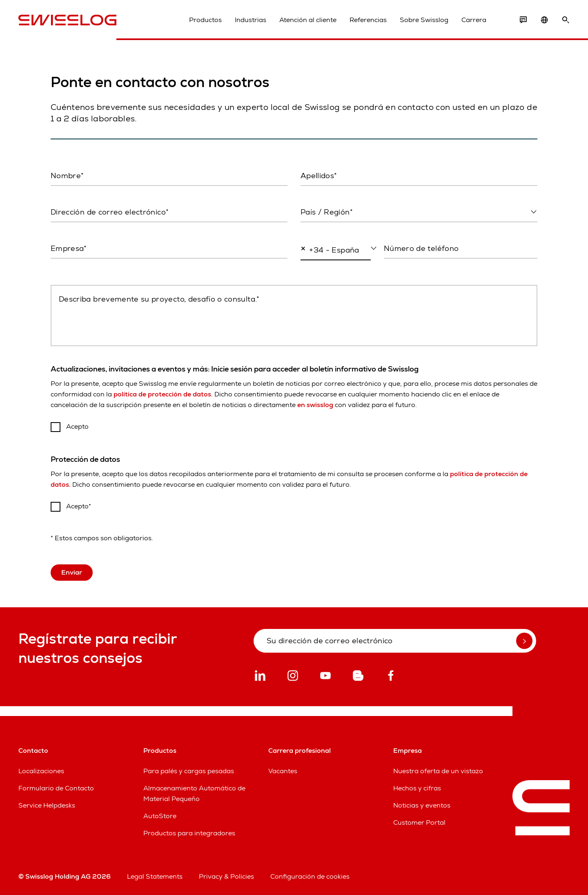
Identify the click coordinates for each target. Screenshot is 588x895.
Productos (205, 20)
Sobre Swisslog (424, 20)
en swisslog (315, 405)
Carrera (474, 20)
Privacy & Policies (226, 876)
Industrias (251, 20)
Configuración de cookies (310, 876)
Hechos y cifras (417, 788)
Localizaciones (41, 771)
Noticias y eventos (422, 805)
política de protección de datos (162, 394)
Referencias (368, 20)
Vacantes (283, 771)
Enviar (72, 572)
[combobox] (419, 213)
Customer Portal (419, 822)
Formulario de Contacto (56, 788)
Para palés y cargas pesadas (189, 771)
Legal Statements (155, 876)
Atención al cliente (308, 20)
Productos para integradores (189, 833)
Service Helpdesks (47, 805)
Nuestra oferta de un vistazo (438, 771)
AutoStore (160, 816)
